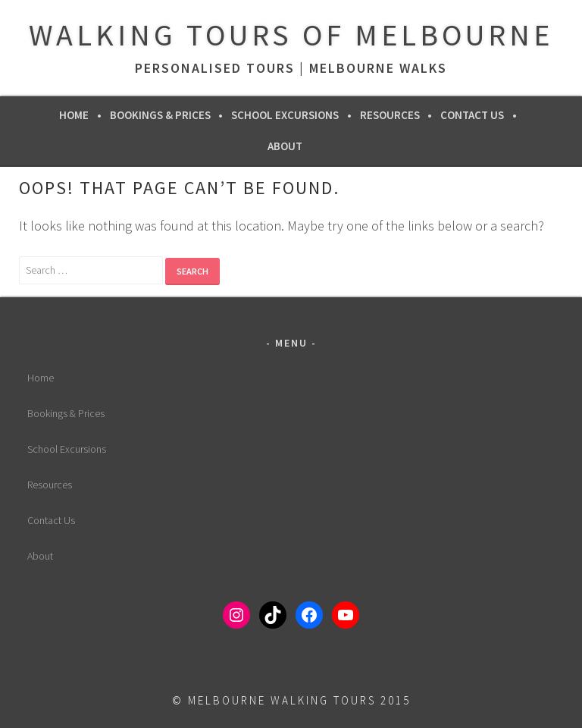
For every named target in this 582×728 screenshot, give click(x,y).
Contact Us (472, 115)
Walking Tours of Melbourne (291, 35)
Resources (390, 115)
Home (74, 115)
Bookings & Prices (160, 115)
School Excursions (285, 115)
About (285, 146)
